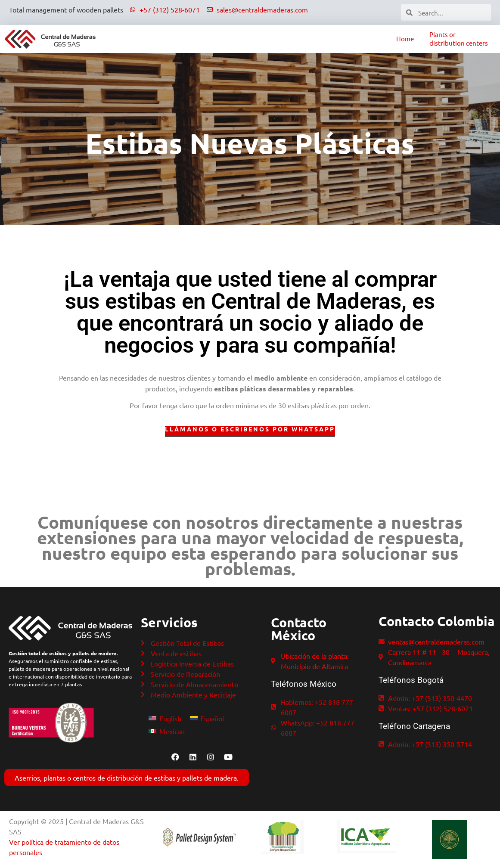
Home (405, 39)
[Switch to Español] (207, 718)
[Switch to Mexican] (166, 731)
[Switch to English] (165, 718)
